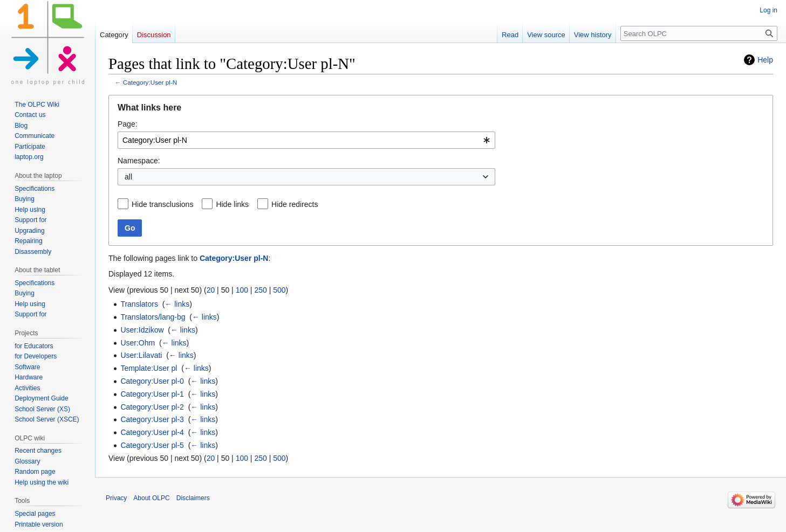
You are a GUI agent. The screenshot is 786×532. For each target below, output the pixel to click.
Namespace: (139, 161)
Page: (128, 124)
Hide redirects (295, 204)
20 (211, 290)
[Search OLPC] (699, 33)
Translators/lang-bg (153, 317)
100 (242, 290)
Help (765, 60)
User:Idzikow (142, 330)
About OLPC (151, 498)
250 (260, 290)
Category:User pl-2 (152, 407)
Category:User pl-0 (152, 381)
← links (177, 304)
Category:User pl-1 (152, 394)
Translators (139, 304)
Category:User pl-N (150, 82)
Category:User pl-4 (152, 432)
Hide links (232, 204)
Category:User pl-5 (152, 445)
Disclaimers (193, 498)
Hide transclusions (162, 204)
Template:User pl (149, 368)
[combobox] (306, 140)
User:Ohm (138, 343)
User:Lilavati (141, 355)
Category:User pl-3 (152, 419)
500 (279, 290)
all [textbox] (128, 177)
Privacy (116, 498)
